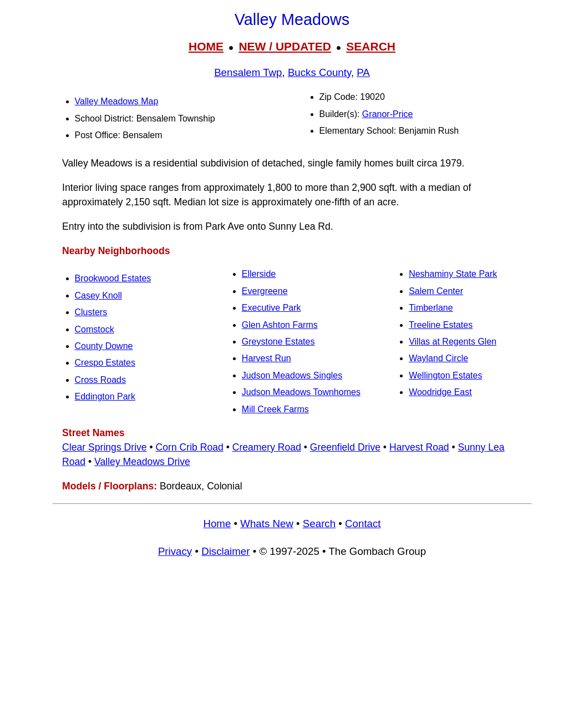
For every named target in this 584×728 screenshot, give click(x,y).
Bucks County (319, 72)
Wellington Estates (445, 375)
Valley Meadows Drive (142, 462)
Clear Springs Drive (105, 447)
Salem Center (436, 291)
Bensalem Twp (248, 72)
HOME (206, 46)
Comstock (95, 329)
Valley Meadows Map (117, 101)
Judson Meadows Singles (292, 375)
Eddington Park (105, 396)
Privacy (175, 551)
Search (319, 524)
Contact (363, 524)
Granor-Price (388, 114)
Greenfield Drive (345, 447)
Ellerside (259, 274)
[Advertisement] (292, 648)
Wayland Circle (438, 358)
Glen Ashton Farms (280, 325)
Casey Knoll (98, 295)
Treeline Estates (441, 325)
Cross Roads (100, 380)
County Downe (104, 346)
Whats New (267, 524)
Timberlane (431, 308)
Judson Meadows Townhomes (301, 392)
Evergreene (265, 291)
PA (363, 72)
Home (217, 524)
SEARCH (371, 46)
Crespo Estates (105, 363)
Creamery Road (267, 447)
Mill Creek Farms (275, 409)
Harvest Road (419, 447)
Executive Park (271, 308)
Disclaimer (225, 551)
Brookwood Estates (113, 278)
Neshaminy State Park (453, 274)
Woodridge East (440, 392)
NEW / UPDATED (285, 46)
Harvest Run (266, 358)
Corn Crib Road (190, 447)
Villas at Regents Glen (453, 342)
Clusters (91, 312)
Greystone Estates (278, 342)
